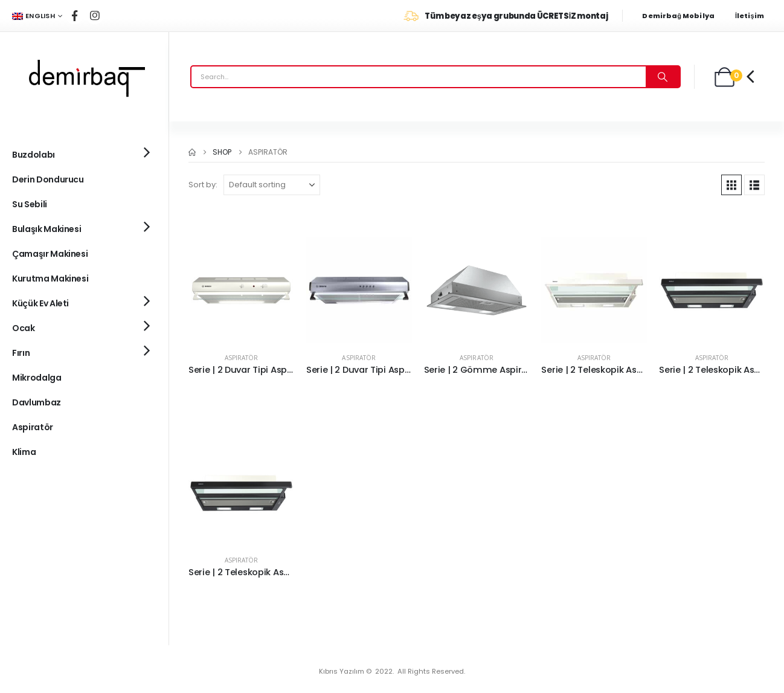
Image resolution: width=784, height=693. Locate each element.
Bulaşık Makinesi (47, 229)
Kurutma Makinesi (50, 279)
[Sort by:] (272, 185)
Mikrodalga (37, 378)
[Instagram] (95, 16)
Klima (24, 452)
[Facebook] (74, 16)
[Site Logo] (85, 77)
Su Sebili (30, 204)
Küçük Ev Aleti (40, 303)
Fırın (21, 353)
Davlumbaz (37, 402)
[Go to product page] (241, 290)
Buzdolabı (34, 155)
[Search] (663, 77)
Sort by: (203, 185)
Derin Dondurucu (48, 179)
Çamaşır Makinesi (50, 254)
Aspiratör (241, 358)
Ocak (24, 328)
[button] (731, 185)
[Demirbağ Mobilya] (684, 16)
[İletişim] (753, 16)
